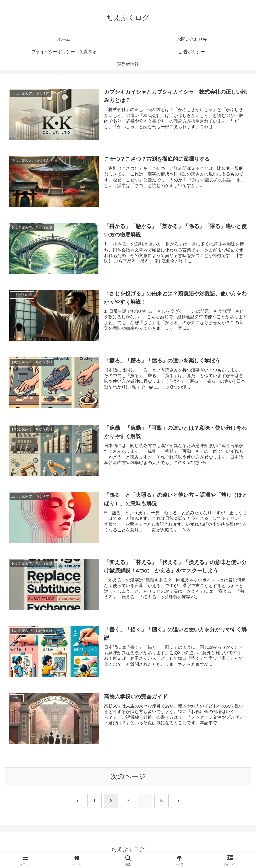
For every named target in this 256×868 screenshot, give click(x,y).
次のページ (128, 777)
